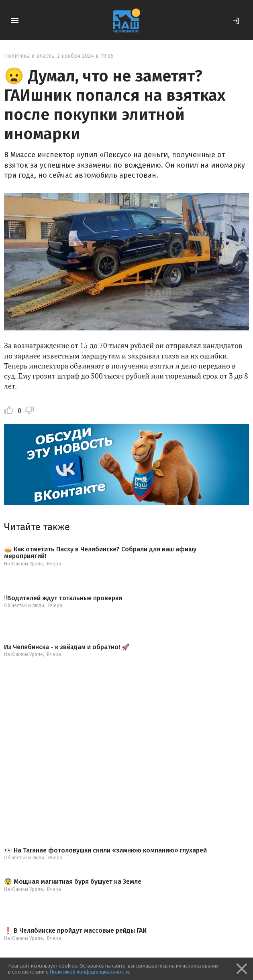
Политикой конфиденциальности (89, 972)
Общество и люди (24, 605)
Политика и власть (29, 56)
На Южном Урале (23, 564)
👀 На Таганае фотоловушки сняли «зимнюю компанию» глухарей (105, 850)
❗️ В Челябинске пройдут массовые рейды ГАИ (75, 931)
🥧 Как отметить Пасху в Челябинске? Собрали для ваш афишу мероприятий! (100, 553)
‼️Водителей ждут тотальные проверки (63, 598)
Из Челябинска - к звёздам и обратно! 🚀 (67, 647)
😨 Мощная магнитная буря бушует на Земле (73, 882)
